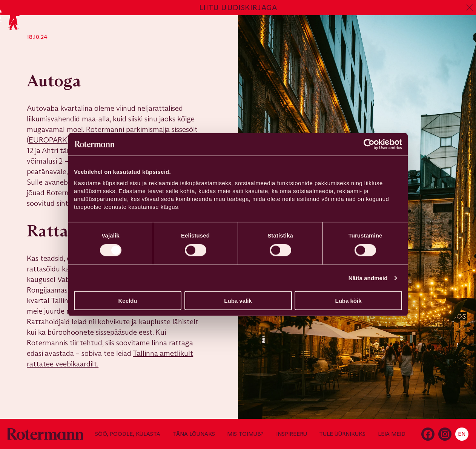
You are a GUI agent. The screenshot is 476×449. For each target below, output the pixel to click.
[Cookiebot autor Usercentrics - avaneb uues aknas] (369, 144)
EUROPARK (48, 140)
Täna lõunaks (194, 434)
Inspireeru (292, 434)
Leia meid (392, 434)
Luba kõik (348, 301)
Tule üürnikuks (342, 434)
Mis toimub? (245, 434)
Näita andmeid (368, 278)
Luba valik (238, 301)
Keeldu (127, 301)
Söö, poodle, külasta (128, 434)
